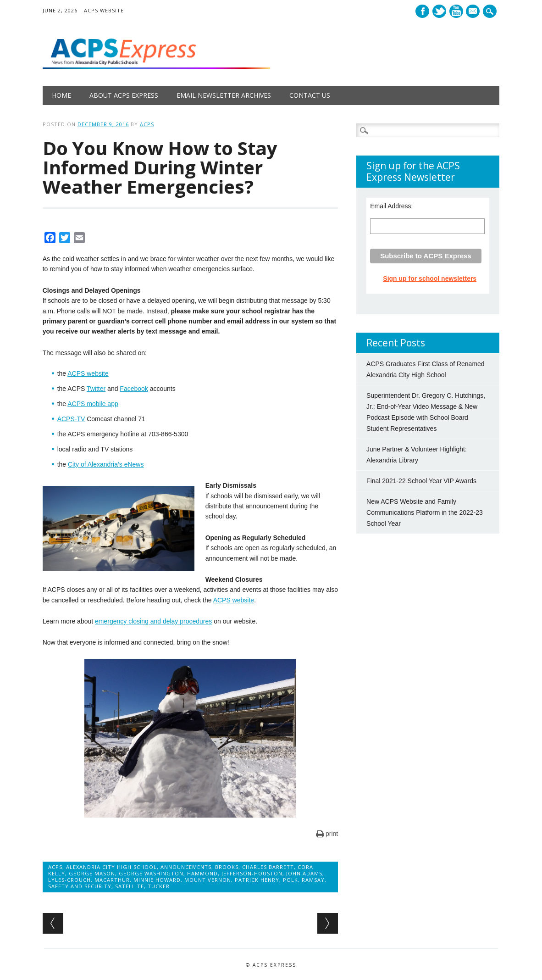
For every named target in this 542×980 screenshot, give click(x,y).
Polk (290, 880)
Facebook (422, 11)
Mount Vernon (208, 880)
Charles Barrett (268, 867)
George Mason (92, 873)
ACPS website (88, 373)
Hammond (202, 873)
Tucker (159, 886)
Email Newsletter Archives (224, 95)
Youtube (456, 11)
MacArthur (112, 880)
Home (61, 95)
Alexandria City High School (111, 867)
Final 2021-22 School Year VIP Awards (421, 481)
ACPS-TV (71, 419)
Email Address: (391, 206)
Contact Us (310, 95)
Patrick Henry (257, 880)
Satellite (130, 886)
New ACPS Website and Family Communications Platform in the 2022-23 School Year (425, 512)
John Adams (304, 873)
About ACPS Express (124, 95)
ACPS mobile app (93, 404)
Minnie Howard (157, 880)
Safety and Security (80, 886)
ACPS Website (104, 10)
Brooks (227, 867)
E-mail (474, 12)
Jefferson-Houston (252, 873)
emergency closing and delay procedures (153, 621)
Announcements (186, 867)
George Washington (151, 873)
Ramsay (313, 880)
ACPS (147, 124)
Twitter (439, 11)
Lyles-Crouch (69, 880)
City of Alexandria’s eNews (106, 464)
